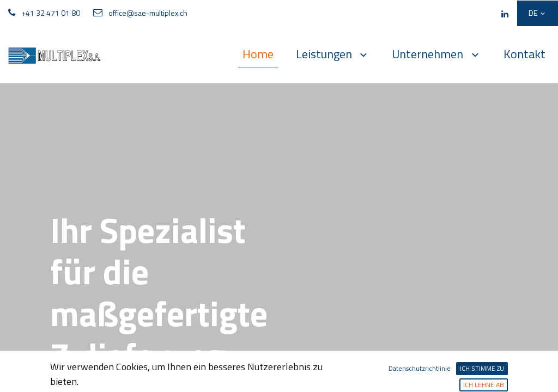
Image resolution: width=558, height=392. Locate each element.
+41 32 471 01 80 (51, 13)
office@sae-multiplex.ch (148, 13)
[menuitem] (258, 54)
